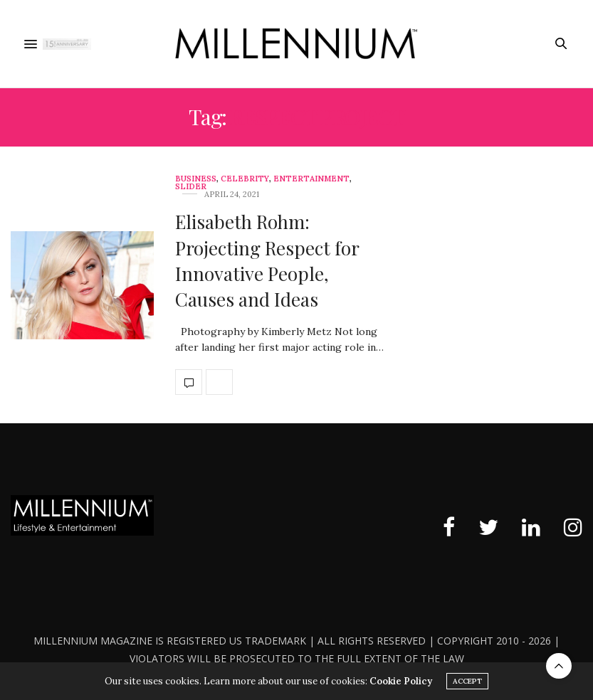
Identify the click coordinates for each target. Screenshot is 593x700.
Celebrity (245, 179)
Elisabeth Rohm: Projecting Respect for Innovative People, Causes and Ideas (267, 260)
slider (191, 187)
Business (196, 179)
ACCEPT (467, 681)
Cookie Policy (401, 681)
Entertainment (311, 179)
